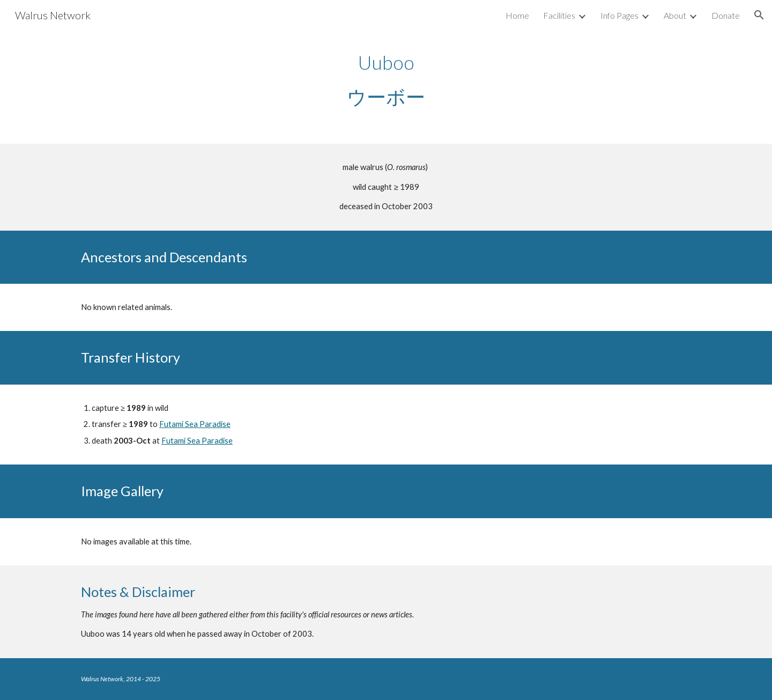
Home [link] (517, 15)
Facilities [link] (559, 15)
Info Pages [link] (619, 15)
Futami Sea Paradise (195, 424)
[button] (759, 15)
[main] (386, 79)
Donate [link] (726, 15)
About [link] (675, 15)
